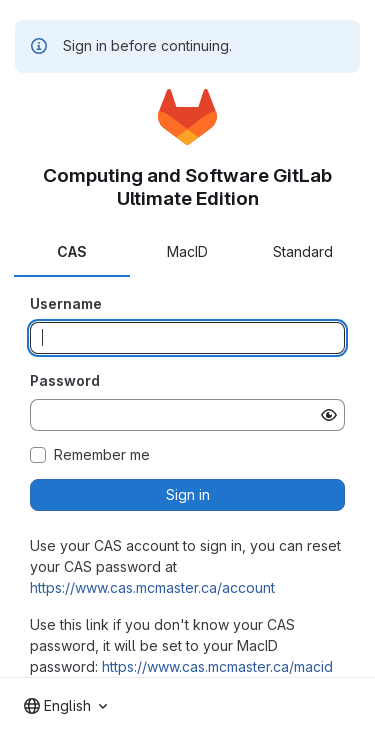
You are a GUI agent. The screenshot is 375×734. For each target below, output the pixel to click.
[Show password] (329, 415)
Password (65, 380)
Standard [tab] (303, 251)
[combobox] (65, 706)
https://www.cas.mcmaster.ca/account (152, 587)
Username (66, 303)
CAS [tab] (72, 251)
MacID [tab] (187, 251)
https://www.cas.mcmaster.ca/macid (217, 666)
